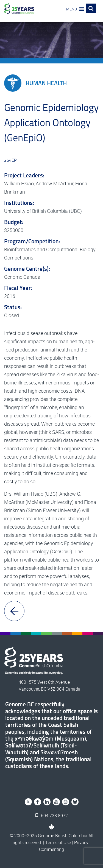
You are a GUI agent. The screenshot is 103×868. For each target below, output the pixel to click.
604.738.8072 (52, 816)
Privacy (81, 842)
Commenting (51, 849)
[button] (72, 9)
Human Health (35, 83)
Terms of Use (58, 842)
